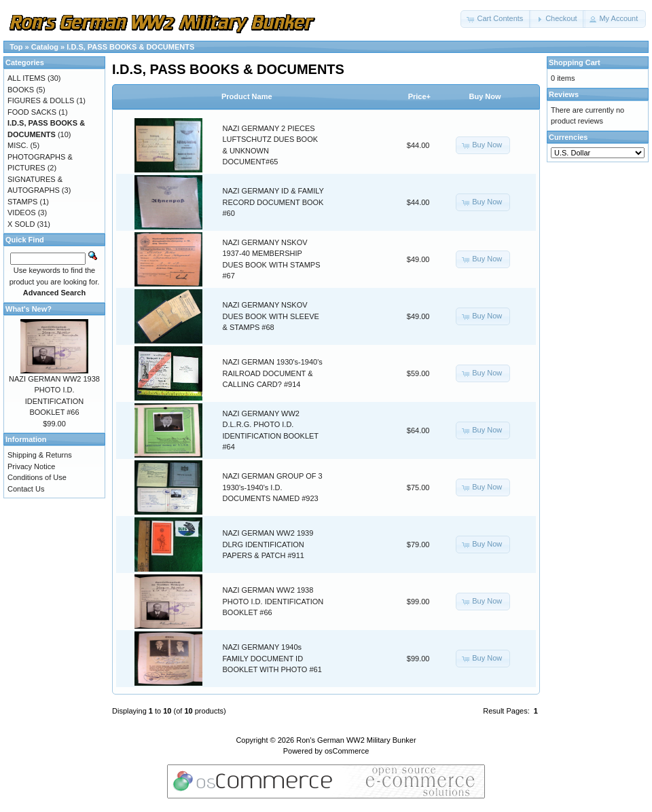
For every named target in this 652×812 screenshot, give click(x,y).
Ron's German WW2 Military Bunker (356, 740)
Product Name (247, 96)
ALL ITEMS (26, 78)
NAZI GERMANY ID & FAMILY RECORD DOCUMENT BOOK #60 (273, 202)
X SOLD (21, 224)
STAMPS (22, 202)
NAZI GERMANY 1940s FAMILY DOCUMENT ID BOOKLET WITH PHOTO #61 (272, 658)
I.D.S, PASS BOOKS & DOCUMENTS (130, 47)
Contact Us (26, 489)
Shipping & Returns (40, 455)
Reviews (564, 94)
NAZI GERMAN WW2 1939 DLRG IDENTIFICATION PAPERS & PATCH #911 (268, 544)
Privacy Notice (31, 466)
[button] (496, 19)
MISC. (18, 145)
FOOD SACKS (32, 112)
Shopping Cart (575, 62)
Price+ (419, 96)
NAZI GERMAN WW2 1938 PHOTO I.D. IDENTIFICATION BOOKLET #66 (273, 601)
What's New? (29, 309)
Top (16, 47)
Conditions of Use (37, 477)
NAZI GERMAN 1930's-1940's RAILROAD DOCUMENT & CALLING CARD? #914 (273, 373)
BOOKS (21, 90)
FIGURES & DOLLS (41, 100)
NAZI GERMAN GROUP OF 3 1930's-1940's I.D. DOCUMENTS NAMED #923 (273, 487)
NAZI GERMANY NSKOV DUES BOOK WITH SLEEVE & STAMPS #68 (271, 316)
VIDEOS (22, 213)
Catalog (45, 47)
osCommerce (347, 751)
